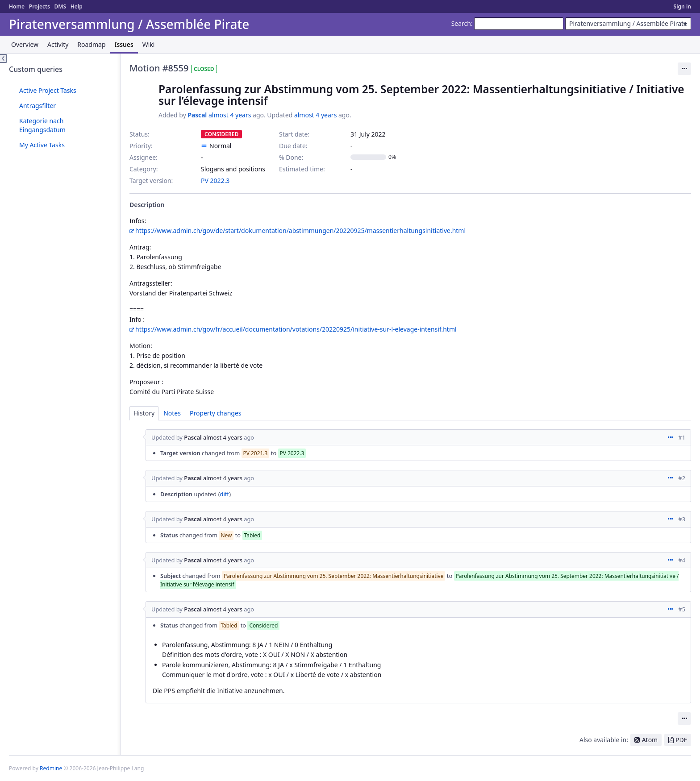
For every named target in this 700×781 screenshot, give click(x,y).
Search (461, 23)
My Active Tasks (42, 145)
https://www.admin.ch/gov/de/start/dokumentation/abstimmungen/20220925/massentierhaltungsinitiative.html (300, 231)
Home (17, 6)
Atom (650, 740)
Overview (25, 44)
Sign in (682, 6)
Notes (172, 413)
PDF (681, 740)
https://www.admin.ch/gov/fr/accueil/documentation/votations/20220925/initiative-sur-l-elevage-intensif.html (296, 329)
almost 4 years (230, 115)
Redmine (51, 768)
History (144, 413)
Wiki (149, 44)
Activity (58, 44)
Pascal (197, 115)
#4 (682, 560)
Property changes (216, 413)
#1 (682, 437)
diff (225, 494)
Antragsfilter (37, 106)
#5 (682, 609)
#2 (682, 478)
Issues (124, 44)
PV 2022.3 (215, 181)
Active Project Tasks (48, 90)
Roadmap (91, 44)
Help (77, 6)
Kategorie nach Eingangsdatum (42, 125)
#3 (682, 519)
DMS (60, 6)
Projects (40, 6)
